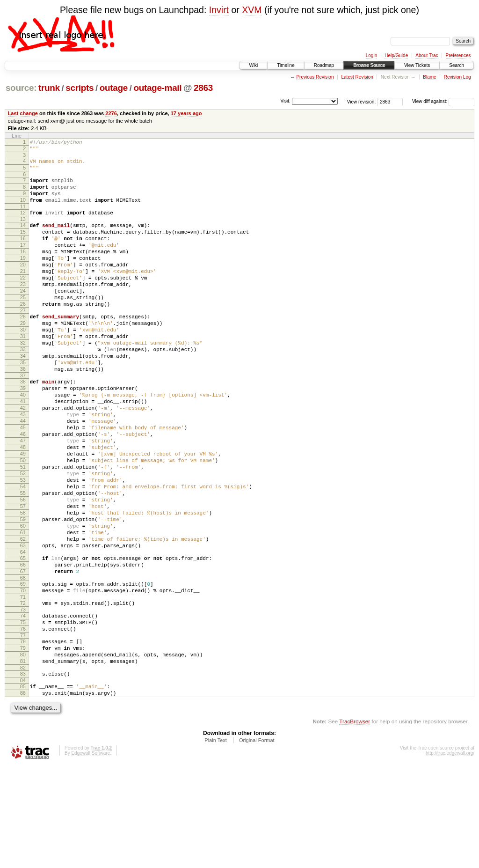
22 (23, 302)
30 (23, 363)
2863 (203, 88)
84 (23, 780)
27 (23, 341)
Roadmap (324, 65)
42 (23, 457)
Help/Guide (396, 55)
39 (23, 433)
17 (23, 262)
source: (21, 88)
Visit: (285, 101)
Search (457, 65)
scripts (80, 88)
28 (23, 347)
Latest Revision (357, 77)
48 (23, 505)
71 (23, 684)
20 (23, 286)
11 (23, 218)
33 (23, 387)
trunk (49, 88)
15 (23, 246)
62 (23, 616)
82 (23, 766)
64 (23, 632)
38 (23, 425)
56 (23, 568)
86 (23, 794)
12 (23, 224)
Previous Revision (315, 77)
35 (23, 403)
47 (23, 497)
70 (23, 676)
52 (23, 537)
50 (23, 521)
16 (23, 254)
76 (23, 720)
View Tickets (417, 65)
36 (23, 411)
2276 (111, 113)
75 (23, 712)
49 (23, 513)
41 (23, 449)
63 (23, 624)
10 (23, 210)
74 (23, 704)
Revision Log (457, 77)
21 (23, 294)
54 (23, 552)
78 (23, 734)
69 (23, 668)
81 (23, 758)
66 (23, 646)
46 (23, 489)
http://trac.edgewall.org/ (450, 856)
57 (23, 576)
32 (23, 379)
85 (23, 786)
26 (23, 333)
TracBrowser (355, 824)
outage (114, 88)
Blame (429, 77)
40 (23, 441)
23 (23, 309)
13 (23, 232)
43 (23, 465)
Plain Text (216, 843)
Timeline (286, 65)
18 (23, 270)
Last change (23, 113)
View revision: (362, 101)
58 (23, 584)
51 (23, 529)
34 (23, 395)
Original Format (257, 843)
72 (23, 690)
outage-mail (157, 88)
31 (23, 371)
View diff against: (443, 101)
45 (23, 481)
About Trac (427, 55)
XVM (252, 10)
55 (23, 560)
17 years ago (186, 113)
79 (23, 742)
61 (23, 608)
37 (23, 419)
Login (371, 55)
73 (23, 698)
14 (23, 238)
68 (23, 662)
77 (23, 728)
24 (23, 317)
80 (23, 750)
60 (23, 600)
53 (23, 544)
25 (23, 325)
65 (23, 638)
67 (23, 654)
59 (23, 592)
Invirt (219, 10)
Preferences (458, 55)
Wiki (253, 65)
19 (23, 278)
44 (23, 473)
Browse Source (369, 65)
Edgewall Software (91, 856)
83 (23, 772)
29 (23, 355)
